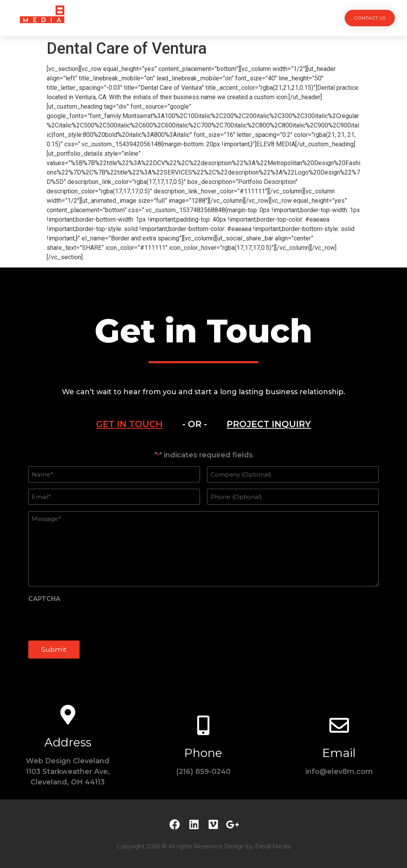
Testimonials (242, 18)
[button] (370, 18)
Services (160, 18)
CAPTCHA (44, 599)
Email (339, 752)
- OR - (195, 424)
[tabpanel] (203, 559)
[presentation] (88, 620)
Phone (203, 752)
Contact (292, 18)
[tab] (129, 424)
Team (197, 18)
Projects (116, 18)
